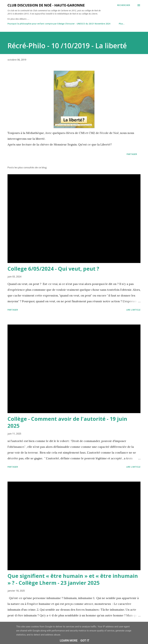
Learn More (69, 641)
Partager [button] (132, 154)
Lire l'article (133, 310)
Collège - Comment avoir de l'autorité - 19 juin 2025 (67, 422)
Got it (85, 641)
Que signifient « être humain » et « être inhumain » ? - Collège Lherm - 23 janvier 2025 (73, 579)
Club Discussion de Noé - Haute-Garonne (46, 5)
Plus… (122, 24)
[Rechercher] (124, 5)
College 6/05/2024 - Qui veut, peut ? (53, 269)
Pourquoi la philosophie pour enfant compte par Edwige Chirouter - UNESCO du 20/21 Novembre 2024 (59, 24)
